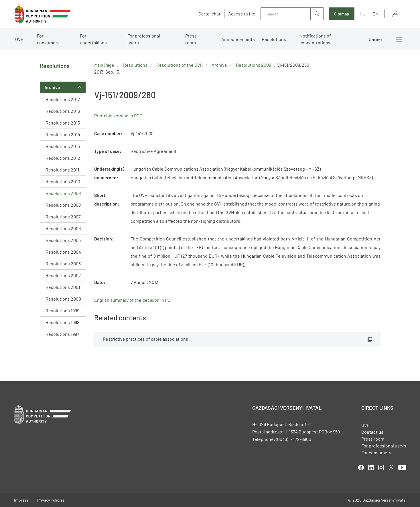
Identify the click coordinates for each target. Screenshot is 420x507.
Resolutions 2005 (63, 240)
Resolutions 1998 (62, 322)
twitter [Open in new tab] (391, 467)
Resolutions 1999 (62, 310)
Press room (191, 39)
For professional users (144, 39)
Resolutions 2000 (63, 299)
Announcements (238, 39)
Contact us (372, 432)
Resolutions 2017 (63, 99)
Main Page (104, 65)
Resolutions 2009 (63, 193)
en (375, 14)
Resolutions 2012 (63, 158)
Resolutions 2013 (63, 146)
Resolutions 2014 (63, 134)
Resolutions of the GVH (180, 65)
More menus (399, 39)
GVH (19, 39)
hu (362, 14)
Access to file (242, 14)
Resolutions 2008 (63, 205)
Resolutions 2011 (62, 170)
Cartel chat (209, 14)
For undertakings (93, 39)
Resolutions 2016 (63, 111)
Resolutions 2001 (63, 287)
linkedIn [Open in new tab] (371, 467)
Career (376, 39)
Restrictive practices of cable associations (145, 339)
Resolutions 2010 (63, 181)
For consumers (48, 39)
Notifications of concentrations (315, 39)
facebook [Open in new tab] (361, 467)
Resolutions (274, 39)
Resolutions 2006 (63, 228)
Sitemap (342, 14)
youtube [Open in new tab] (402, 467)
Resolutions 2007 (63, 217)
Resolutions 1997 (62, 334)
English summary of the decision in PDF (134, 300)
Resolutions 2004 (63, 252)
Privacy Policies (51, 500)
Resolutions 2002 (63, 275)
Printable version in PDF (118, 116)
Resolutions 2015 (63, 123)
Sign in (395, 14)
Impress (21, 500)
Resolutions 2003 (63, 264)
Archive (52, 87)
